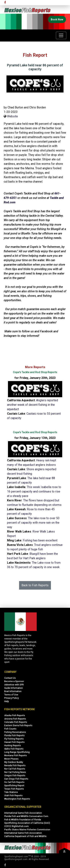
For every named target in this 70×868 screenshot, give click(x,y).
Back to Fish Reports (35, 585)
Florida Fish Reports (14, 735)
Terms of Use (11, 695)
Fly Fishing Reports (14, 739)
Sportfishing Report (14, 786)
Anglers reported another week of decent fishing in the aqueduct (32, 405)
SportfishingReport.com (16, 857)
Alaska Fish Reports (15, 715)
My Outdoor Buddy (14, 762)
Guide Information (14, 688)
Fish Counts (10, 729)
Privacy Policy (11, 698)
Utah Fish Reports (13, 796)
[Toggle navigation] (61, 35)
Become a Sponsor (14, 681)
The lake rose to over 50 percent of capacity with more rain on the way (33, 523)
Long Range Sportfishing (17, 752)
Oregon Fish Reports (15, 776)
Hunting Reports (13, 745)
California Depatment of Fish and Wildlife (25, 836)
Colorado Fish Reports (16, 722)
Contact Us (10, 678)
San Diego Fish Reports (16, 779)
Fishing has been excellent (40, 540)
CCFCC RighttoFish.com (16, 826)
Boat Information (13, 691)
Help (7, 701)
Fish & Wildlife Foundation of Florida (23, 820)
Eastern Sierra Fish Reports (18, 725)
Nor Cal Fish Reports (15, 769)
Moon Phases (11, 759)
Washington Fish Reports (17, 799)
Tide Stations (11, 792)
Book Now (57, 19)
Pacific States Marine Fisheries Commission (27, 830)
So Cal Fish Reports (14, 782)
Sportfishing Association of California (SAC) (27, 823)
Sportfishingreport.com (16, 859)
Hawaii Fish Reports (14, 742)
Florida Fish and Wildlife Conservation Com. (26, 816)
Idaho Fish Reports (14, 749)
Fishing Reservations (15, 732)
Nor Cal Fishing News (15, 772)
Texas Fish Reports (14, 789)
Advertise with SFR (14, 685)
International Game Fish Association (23, 813)
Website (12, 116)
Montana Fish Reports (16, 755)
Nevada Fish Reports (15, 766)
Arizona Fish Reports (15, 719)
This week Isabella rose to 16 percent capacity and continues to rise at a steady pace (34, 491)
